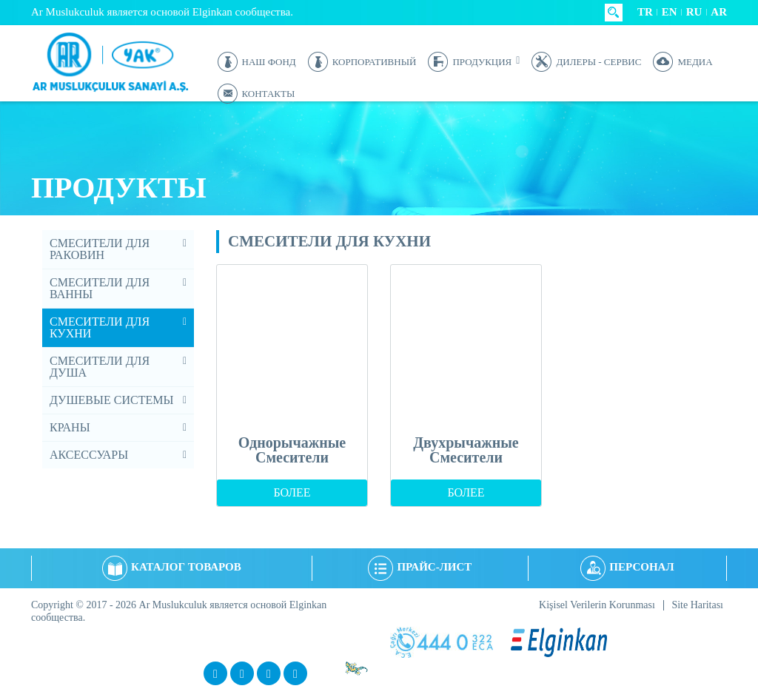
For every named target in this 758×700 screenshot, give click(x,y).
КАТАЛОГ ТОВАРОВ (172, 567)
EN (670, 12)
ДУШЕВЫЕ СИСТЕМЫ (111, 400)
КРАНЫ (70, 427)
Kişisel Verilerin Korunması (597, 605)
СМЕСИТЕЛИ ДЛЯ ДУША (100, 367)
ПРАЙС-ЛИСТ (420, 567)
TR (645, 12)
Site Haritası (697, 605)
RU (694, 12)
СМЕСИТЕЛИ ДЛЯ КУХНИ (100, 327)
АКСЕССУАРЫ (89, 455)
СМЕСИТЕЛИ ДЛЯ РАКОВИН (100, 249)
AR (719, 12)
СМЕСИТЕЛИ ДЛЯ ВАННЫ (100, 288)
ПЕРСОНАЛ (627, 567)
